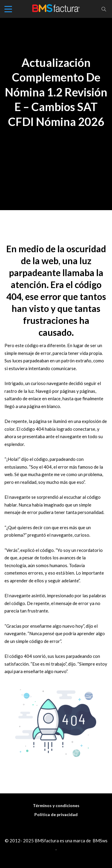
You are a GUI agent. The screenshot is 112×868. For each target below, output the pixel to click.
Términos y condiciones (56, 805)
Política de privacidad (56, 814)
